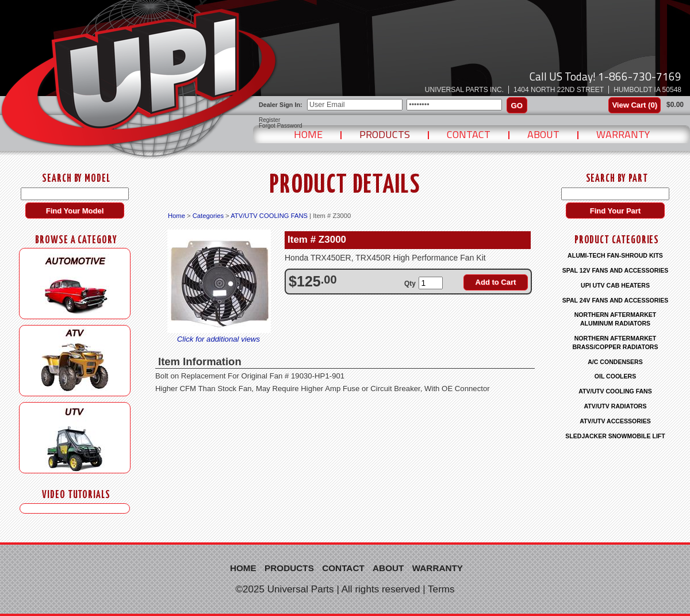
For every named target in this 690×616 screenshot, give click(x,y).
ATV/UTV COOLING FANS (269, 216)
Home (308, 134)
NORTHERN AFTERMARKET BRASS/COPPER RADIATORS (615, 343)
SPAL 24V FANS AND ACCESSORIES (616, 300)
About (543, 134)
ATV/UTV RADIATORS (616, 406)
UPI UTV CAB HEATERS (615, 285)
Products (385, 134)
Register (269, 120)
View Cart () (635, 105)
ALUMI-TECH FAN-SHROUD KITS (615, 255)
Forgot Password (281, 126)
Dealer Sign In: (281, 105)
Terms (441, 589)
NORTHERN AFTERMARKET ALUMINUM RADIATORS (616, 319)
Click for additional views (218, 339)
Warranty (623, 134)
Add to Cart (496, 282)
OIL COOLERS (615, 376)
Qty (410, 284)
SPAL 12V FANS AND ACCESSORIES (616, 270)
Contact (469, 134)
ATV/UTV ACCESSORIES (615, 421)
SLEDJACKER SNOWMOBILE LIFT (615, 436)
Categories (208, 216)
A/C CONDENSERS (615, 362)
